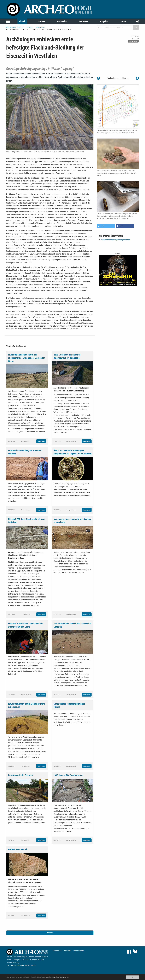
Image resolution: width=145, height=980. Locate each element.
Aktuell (22, 21)
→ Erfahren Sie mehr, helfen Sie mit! (22, 965)
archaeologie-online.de (15, 27)
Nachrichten (40, 27)
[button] (106, 226)
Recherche (62, 21)
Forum (123, 21)
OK (133, 977)
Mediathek (83, 21)
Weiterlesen (41, 441)
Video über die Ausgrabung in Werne (115, 240)
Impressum (57, 950)
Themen (41, 21)
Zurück (50, 933)
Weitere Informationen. (62, 977)
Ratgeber (104, 21)
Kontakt (67, 950)
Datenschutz (79, 950)
